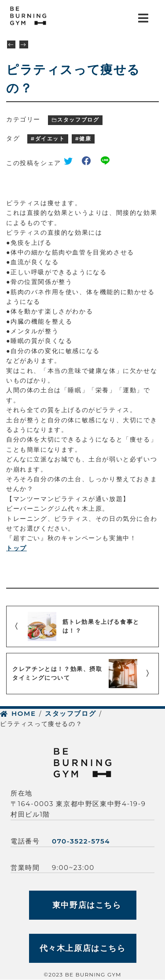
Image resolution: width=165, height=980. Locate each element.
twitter (71, 163)
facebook (90, 163)
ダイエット (50, 139)
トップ (16, 548)
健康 (85, 139)
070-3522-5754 (81, 841)
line (107, 163)
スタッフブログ (78, 120)
